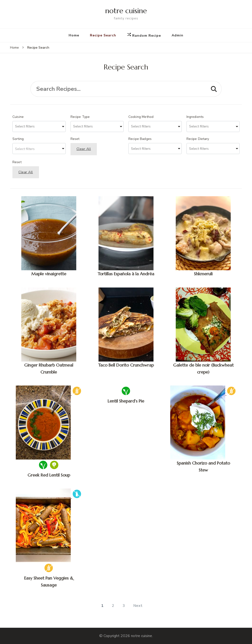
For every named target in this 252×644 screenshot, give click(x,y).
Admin (178, 35)
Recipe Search (103, 35)
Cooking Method (141, 117)
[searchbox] (34, 126)
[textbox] (39, 149)
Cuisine (18, 117)
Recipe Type (80, 117)
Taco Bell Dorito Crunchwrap (126, 365)
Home (74, 35)
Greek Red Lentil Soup (49, 475)
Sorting (18, 139)
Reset (75, 139)
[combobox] (39, 126)
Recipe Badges (140, 139)
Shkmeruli (203, 274)
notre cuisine (126, 11)
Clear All (84, 149)
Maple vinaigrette (49, 274)
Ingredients (195, 117)
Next (138, 606)
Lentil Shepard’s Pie (126, 401)
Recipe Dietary (198, 139)
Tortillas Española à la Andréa (126, 274)
